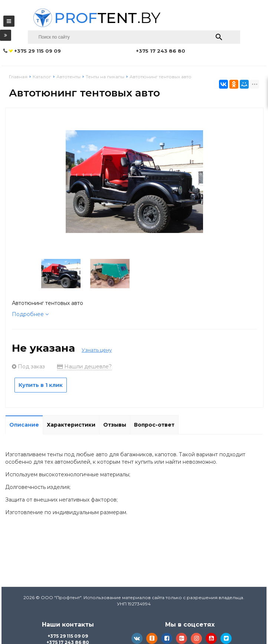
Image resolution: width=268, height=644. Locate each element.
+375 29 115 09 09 (68, 636)
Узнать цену (97, 350)
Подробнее (30, 314)
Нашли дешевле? (84, 367)
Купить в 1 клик (41, 385)
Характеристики (71, 425)
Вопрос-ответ (154, 425)
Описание (24, 425)
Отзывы (115, 425)
